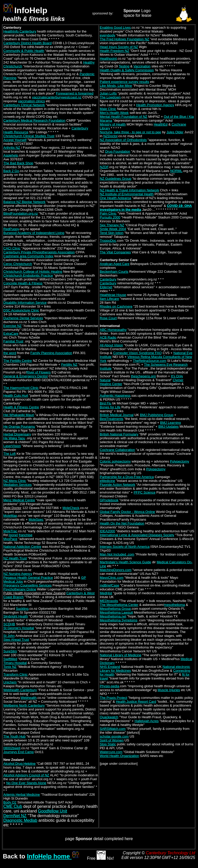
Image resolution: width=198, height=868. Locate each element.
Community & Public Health (24, 51)
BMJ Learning (170, 423)
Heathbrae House (113, 295)
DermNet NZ (15, 816)
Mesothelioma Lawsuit (116, 612)
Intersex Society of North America (125, 547)
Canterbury (108, 279)
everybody (108, 35)
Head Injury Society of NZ (119, 47)
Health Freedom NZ (114, 51)
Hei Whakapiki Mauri (19, 415)
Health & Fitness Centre (21, 407)
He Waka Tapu (14, 438)
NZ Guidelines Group (115, 179)
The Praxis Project (113, 698)
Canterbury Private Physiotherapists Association (39, 252)
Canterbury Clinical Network (24, 105)
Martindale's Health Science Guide (125, 562)
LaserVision (12, 446)
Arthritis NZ (12, 148)
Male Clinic (108, 109)
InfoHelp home (53, 856)
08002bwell (12, 748)
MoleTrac (10, 531)
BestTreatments (112, 419)
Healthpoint (108, 58)
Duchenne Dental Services (23, 318)
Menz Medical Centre (19, 500)
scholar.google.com (114, 736)
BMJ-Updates (168, 427)
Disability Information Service (25, 303)
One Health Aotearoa (115, 198)
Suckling (22, 609)
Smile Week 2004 (113, 229)
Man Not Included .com (117, 554)
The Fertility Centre (18, 361)
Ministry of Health (113, 124)
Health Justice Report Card (136, 702)
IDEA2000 (107, 531)
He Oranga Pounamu (19, 427)
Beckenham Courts (114, 272)
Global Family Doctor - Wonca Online (127, 512)
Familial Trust (13, 341)
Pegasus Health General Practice (28, 578)
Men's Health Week (114, 113)
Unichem (10, 682)
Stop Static (108, 744)
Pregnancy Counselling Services (27, 585)
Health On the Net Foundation (122, 523)
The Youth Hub (14, 736)
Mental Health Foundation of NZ (123, 117)
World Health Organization (119, 756)
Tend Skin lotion (112, 233)
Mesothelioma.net (113, 616)
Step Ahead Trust (16, 640)
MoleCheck (71, 508)
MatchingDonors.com (116, 570)
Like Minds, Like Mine (116, 86)
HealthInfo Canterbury (20, 31)
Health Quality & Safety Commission (127, 70)
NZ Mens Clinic (15, 481)
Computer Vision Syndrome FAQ (137, 353)
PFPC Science (145, 492)
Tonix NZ (10, 667)
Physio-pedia (109, 686)
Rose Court (108, 318)
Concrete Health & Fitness (23, 283)
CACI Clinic (12, 248)
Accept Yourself (15, 140)
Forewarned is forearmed (75, 93)
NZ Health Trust (15, 558)
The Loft (10, 454)
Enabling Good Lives (115, 28)
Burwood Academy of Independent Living (34, 233)
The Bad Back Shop (18, 163)
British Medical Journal (117, 415)
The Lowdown (110, 97)
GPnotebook (109, 500)
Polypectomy (179, 461)
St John (9, 636)
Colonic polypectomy (115, 461)
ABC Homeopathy (113, 330)
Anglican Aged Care (115, 264)
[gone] (13, 535)
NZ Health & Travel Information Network (129, 190)
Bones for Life (110, 407)
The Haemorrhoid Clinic (21, 388)
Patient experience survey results (124, 82)
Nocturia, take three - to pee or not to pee (130, 132)
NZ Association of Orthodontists (123, 140)
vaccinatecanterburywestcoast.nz (57, 97)
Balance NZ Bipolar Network (24, 202)
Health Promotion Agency (155, 105)
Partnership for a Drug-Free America (127, 477)
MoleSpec (36, 519)
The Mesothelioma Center (119, 605)
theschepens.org (143, 376)
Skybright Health (16, 616)
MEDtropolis (109, 601)
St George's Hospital (19, 628)
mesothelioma (174, 605)
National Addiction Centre (22, 547)
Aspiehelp (11, 155)
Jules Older (175, 132)
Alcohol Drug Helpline (19, 764)
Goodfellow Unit (52, 811)
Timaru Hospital (15, 663)
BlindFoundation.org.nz (21, 213)
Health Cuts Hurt (16, 396)
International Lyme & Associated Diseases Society (137, 535)
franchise (26, 535)
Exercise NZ (13, 326)
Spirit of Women (112, 740)
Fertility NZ (69, 365)
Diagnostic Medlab (20, 820)
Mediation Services (18, 485)
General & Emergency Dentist (26, 376)
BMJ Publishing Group (157, 415)
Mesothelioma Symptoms (119, 620)
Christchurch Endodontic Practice (28, 275)
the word (10, 353)
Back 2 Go (11, 171)
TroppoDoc (108, 241)
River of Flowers (39, 372)
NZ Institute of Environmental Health (127, 194)
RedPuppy (11, 229)
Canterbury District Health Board (27, 43)
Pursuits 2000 (110, 217)
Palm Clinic (108, 213)
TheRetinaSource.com (149, 361)
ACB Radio (108, 337)
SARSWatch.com (113, 729)
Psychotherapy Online (20, 589)
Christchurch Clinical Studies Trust (29, 136)
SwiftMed (10, 659)
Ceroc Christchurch (18, 264)
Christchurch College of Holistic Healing (33, 272)
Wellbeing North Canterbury (24, 705)
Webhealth (29, 698)
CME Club (13, 806)
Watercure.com (111, 752)
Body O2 (10, 802)
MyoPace (10, 539)
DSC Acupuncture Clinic (21, 310)
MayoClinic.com (112, 578)
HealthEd (160, 124)
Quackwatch (109, 717)
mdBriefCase (109, 585)
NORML (176, 171)
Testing (124, 66)
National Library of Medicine (121, 655)
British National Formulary (119, 434)
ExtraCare (11, 334)
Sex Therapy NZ (112, 225)
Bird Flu (106, 403)
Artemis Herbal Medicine (22, 795)
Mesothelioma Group (115, 609)
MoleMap (10, 516)
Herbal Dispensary (17, 434)
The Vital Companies (115, 252)
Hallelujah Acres (147, 721)
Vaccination (142, 66)
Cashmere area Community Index (28, 256)
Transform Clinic (15, 674)
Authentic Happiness (115, 396)
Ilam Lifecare (109, 299)
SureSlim (10, 651)
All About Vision (111, 345)
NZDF (104, 167)
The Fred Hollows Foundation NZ (124, 39)
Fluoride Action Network (117, 485)
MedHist (106, 593)
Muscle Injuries (169, 690)
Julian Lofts (108, 93)
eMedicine (107, 481)
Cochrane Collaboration (117, 450)
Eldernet (106, 287)
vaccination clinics (31, 101)
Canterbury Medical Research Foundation (34, 120)
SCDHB (9, 624)
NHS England (110, 667)
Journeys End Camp (19, 752)
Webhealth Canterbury (20, 690)
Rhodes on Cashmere (116, 306)
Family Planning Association (51, 353)
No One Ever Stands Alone (26, 783)
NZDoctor (110, 136)
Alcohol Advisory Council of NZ (26, 775)
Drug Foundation (118, 151)
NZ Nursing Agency (18, 574)
